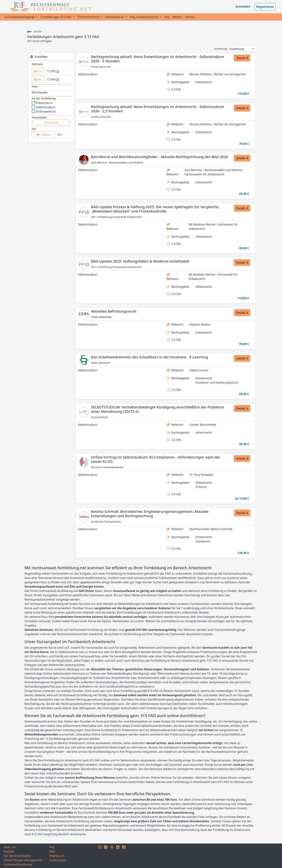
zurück (35, 31)
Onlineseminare (88, 17)
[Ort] (63, 135)
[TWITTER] (112, 856)
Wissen (177, 17)
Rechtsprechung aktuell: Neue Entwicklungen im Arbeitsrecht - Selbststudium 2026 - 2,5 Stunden (158, 109)
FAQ (167, 17)
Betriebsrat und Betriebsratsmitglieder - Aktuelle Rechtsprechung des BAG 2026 (159, 157)
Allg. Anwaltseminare (144, 17)
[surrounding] (43, 135)
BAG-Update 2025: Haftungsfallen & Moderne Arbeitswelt (140, 261)
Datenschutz (58, 860)
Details (242, 58)
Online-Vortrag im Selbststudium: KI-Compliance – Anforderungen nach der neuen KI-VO (156, 459)
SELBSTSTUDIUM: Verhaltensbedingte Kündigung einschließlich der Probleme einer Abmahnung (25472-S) (158, 409)
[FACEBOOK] (124, 856)
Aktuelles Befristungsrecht (114, 311)
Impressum (57, 856)
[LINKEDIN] (118, 856)
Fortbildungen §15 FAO (56, 17)
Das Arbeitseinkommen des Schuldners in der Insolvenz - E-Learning (149, 357)
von (38, 71)
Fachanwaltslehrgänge (20, 17)
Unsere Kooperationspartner (23, 860)
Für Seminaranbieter (17, 856)
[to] (57, 79)
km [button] (46, 135)
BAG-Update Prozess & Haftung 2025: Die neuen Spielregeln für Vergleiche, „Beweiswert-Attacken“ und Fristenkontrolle (155, 209)
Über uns (10, 847)
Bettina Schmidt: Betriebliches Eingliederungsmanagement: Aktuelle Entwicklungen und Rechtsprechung (150, 514)
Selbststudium (115, 17)
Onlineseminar (44, 111)
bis (38, 79)
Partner (190, 17)
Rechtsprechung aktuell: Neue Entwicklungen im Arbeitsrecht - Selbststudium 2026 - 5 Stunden (158, 59)
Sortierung (221, 49)
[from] (57, 71)
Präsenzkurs (42, 103)
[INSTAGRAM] (100, 856)
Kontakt (9, 851)
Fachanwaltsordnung (18, 864)
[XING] (106, 856)
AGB (52, 851)
